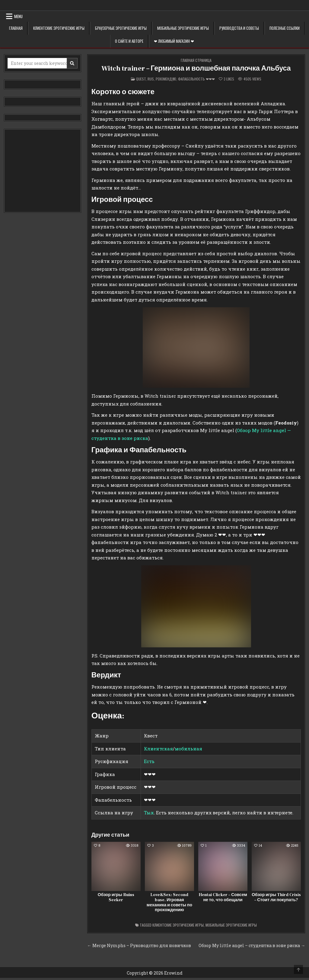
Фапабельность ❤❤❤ (196, 79)
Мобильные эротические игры (183, 28)
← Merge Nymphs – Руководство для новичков (139, 945)
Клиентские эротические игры (59, 28)
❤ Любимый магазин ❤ (174, 41)
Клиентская (158, 749)
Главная (16, 28)
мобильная (188, 749)
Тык (149, 813)
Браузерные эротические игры (121, 28)
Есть (149, 761)
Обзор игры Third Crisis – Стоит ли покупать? (276, 897)
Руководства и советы (239, 28)
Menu (18, 16)
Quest (141, 79)
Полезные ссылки (285, 28)
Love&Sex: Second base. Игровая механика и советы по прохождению (169, 902)
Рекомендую (166, 79)
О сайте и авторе (129, 41)
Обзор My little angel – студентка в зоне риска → (252, 945)
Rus (151, 79)
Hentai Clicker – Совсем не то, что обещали (223, 897)
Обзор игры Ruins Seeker (116, 897)
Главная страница (196, 60)
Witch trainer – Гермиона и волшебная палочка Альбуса (196, 68)
